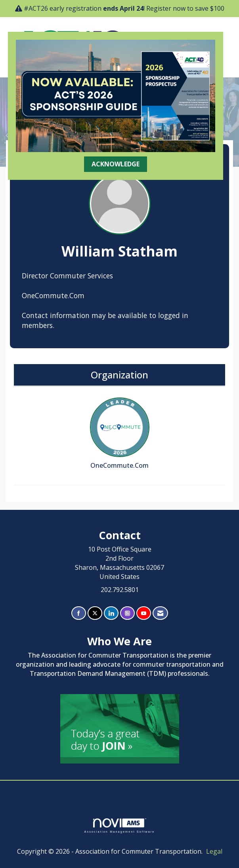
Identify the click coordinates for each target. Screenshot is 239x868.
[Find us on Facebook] (79, 613)
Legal (214, 851)
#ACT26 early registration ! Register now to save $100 (124, 8)
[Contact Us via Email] (160, 613)
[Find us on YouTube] (144, 613)
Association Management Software (119, 826)
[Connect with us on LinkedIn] (111, 613)
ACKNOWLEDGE (116, 164)
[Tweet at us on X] (95, 613)
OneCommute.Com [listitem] (120, 434)
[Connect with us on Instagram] (127, 613)
